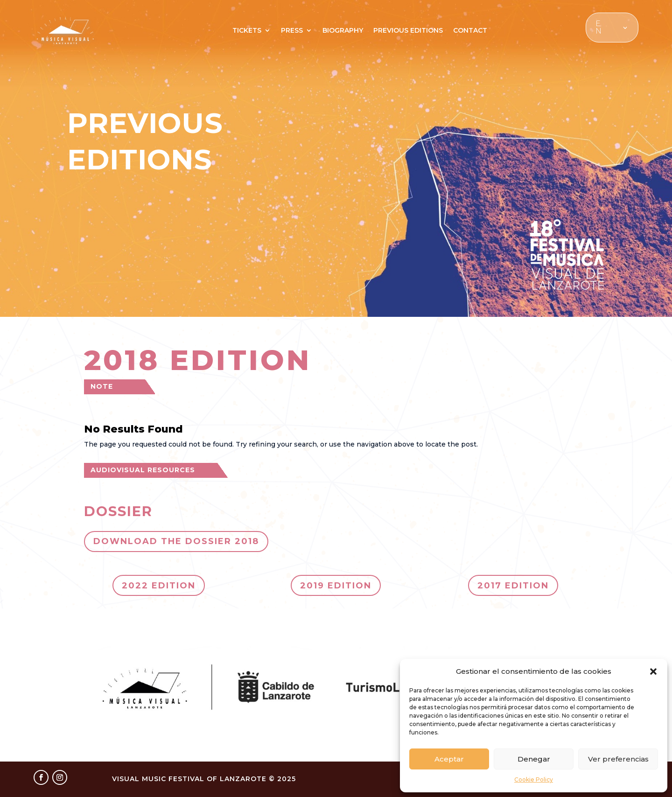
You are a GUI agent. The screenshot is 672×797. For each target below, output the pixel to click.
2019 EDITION (336, 586)
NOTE (102, 386)
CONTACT (470, 30)
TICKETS (247, 30)
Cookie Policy (534, 780)
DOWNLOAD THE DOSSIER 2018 (176, 541)
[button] (653, 671)
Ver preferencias (618, 759)
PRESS (292, 30)
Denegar (534, 759)
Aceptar (449, 759)
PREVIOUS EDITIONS (408, 30)
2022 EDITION (159, 586)
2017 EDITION (513, 586)
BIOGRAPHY (343, 30)
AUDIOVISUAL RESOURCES (143, 470)
